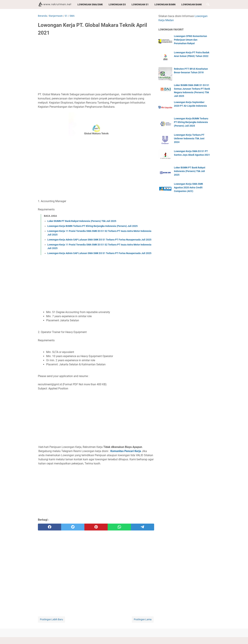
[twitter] (73, 527)
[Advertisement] (96, 65)
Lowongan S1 (140, 4)
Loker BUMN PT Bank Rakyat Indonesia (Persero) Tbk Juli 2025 (82, 221)
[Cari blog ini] (208, 4)
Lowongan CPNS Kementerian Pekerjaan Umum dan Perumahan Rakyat (190, 40)
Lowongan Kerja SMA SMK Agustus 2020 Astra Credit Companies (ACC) (188, 187)
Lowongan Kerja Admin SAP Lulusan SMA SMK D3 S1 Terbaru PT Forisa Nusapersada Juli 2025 (99, 240)
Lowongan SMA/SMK (90, 4)
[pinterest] (96, 527)
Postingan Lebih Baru (51, 619)
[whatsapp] (119, 527)
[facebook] (50, 527)
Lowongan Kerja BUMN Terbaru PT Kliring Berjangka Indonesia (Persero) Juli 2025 (92, 226)
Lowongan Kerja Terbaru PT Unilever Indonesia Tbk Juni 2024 (189, 138)
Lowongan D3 (117, 4)
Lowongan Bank (192, 4)
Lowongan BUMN (165, 4)
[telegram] (143, 527)
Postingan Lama (143, 619)
